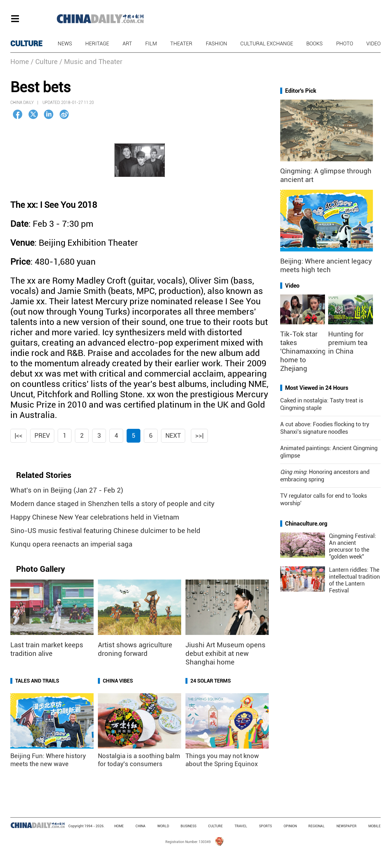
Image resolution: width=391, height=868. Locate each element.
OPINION (290, 826)
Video (373, 43)
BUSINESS (188, 826)
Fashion (216, 43)
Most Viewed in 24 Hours (317, 388)
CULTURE (26, 44)
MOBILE (374, 826)
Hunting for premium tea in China (348, 343)
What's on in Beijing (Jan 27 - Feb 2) (67, 490)
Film (151, 43)
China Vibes (118, 681)
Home (20, 62)
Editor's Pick (301, 91)
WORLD (163, 826)
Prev (42, 436)
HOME (119, 826)
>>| (199, 436)
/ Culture (44, 62)
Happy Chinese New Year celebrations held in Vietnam (95, 517)
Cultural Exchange (267, 43)
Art (127, 43)
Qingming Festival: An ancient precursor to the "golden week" (353, 546)
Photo (345, 43)
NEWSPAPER (347, 826)
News (65, 43)
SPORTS (265, 826)
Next (173, 436)
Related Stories (44, 475)
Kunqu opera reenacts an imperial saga (71, 544)
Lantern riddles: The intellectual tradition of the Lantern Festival (354, 580)
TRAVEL (241, 826)
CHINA (141, 826)
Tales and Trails (37, 681)
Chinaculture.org (306, 524)
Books (314, 43)
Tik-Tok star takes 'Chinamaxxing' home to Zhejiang (304, 351)
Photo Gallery (40, 569)
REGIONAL (317, 826)
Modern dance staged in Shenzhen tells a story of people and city (112, 504)
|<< (19, 436)
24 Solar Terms (211, 681)
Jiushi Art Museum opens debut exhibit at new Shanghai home (225, 654)
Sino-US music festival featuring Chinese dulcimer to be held (105, 531)
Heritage (97, 43)
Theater (181, 43)
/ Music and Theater (91, 62)
